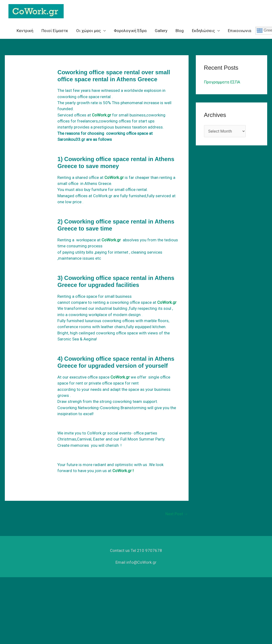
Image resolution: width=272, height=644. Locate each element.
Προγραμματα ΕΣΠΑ (222, 82)
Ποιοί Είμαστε (55, 31)
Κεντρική (25, 31)
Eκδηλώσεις (203, 31)
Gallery (161, 31)
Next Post (177, 514)
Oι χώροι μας (88, 31)
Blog (180, 31)
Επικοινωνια (240, 31)
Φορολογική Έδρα (130, 31)
